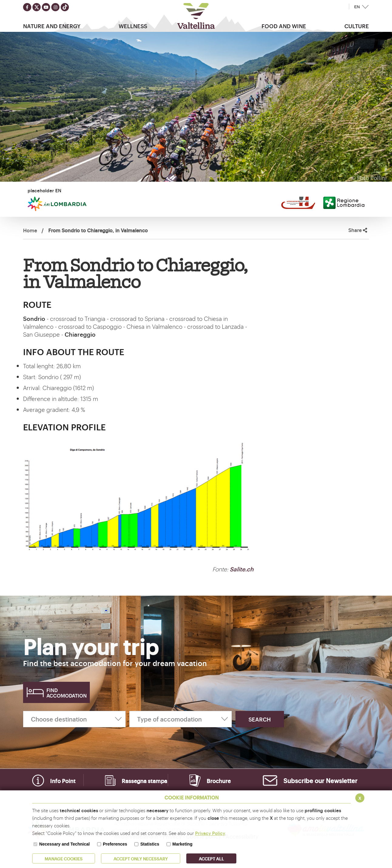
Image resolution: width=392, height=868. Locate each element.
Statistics (150, 844)
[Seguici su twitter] (37, 7)
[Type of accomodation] (181, 719)
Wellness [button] (133, 26)
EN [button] (357, 7)
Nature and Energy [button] (52, 26)
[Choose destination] (74, 719)
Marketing (182, 844)
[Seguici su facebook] (27, 7)
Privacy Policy (210, 833)
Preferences (115, 844)
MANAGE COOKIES (64, 858)
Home (30, 230)
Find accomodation (67, 693)
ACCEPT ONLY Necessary (141, 858)
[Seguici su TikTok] (65, 7)
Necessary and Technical (64, 844)
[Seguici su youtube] (46, 7)
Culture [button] (357, 26)
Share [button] (358, 230)
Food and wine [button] (284, 26)
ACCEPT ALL (211, 858)
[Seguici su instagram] (55, 7)
